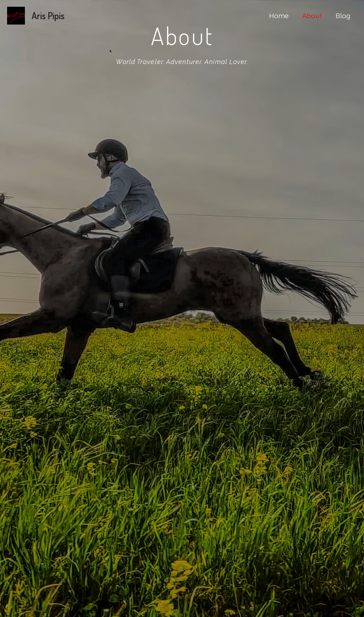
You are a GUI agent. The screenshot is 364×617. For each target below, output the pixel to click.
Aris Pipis (48, 15)
